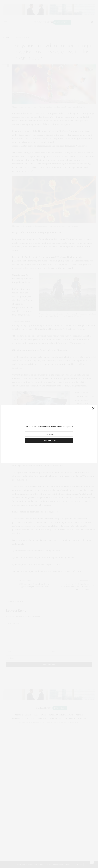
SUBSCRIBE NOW (49, 440)
